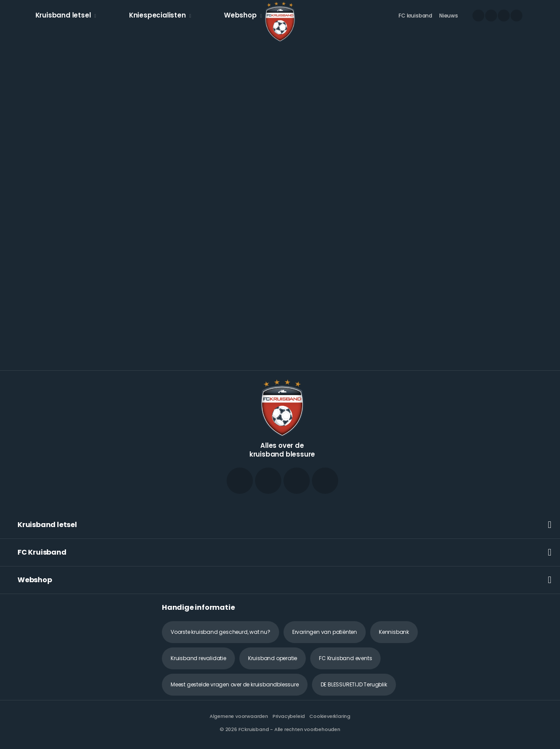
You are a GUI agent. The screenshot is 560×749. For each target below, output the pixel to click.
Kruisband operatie (273, 658)
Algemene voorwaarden (239, 716)
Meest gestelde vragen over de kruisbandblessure (235, 684)
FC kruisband (415, 16)
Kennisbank (394, 632)
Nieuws (449, 16)
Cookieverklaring (330, 716)
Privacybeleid (289, 716)
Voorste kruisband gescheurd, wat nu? (220, 632)
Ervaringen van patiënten (325, 632)
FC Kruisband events (345, 658)
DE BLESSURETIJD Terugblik (354, 684)
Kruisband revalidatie (198, 658)
